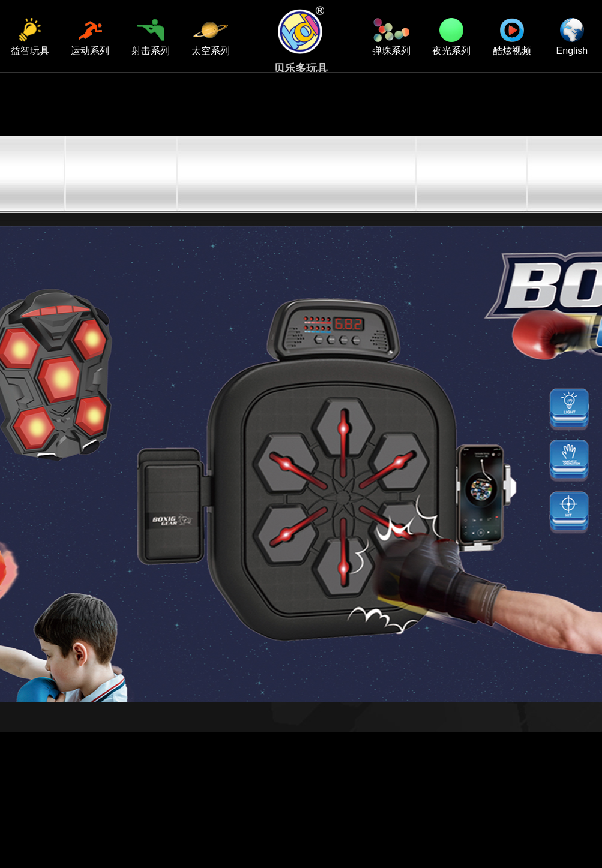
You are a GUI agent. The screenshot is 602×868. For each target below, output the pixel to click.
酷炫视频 (512, 37)
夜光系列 (451, 37)
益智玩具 (30, 37)
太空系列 (211, 37)
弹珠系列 (391, 37)
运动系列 (90, 37)
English (572, 37)
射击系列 (151, 37)
